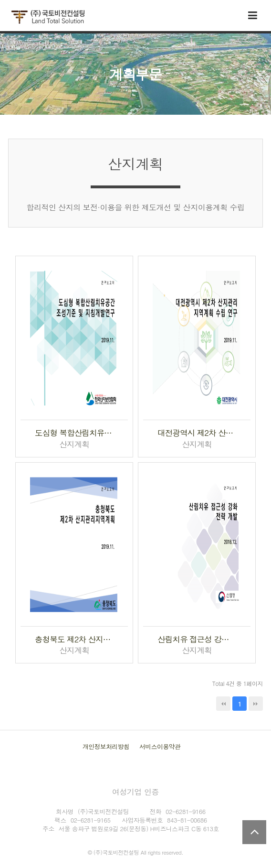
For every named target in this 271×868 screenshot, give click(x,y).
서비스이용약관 (160, 746)
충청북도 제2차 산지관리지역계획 (74, 639)
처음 (223, 704)
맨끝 (256, 704)
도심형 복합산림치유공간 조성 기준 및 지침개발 (74, 433)
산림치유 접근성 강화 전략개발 (197, 639)
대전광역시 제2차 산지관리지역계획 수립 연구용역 (197, 433)
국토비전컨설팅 (48, 17)
